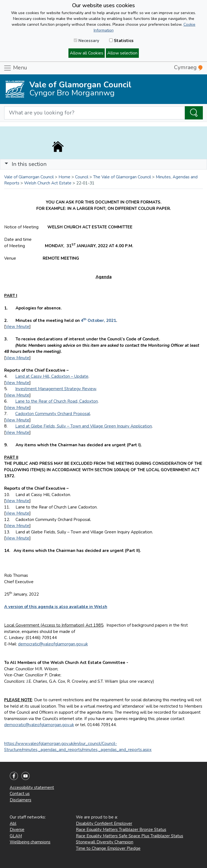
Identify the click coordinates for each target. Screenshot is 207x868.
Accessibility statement (32, 788)
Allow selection (122, 53)
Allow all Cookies (87, 53)
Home (64, 177)
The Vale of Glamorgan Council (122, 177)
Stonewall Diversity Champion (105, 842)
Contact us (20, 794)
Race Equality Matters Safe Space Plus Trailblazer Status (130, 836)
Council (82, 177)
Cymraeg (188, 67)
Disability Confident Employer (104, 823)
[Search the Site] (194, 113)
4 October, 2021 (99, 320)
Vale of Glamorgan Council (29, 177)
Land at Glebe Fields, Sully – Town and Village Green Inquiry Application (84, 426)
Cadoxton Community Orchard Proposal (53, 414)
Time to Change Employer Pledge (108, 848)
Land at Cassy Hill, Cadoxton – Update (52, 376)
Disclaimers (21, 800)
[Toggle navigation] (103, 164)
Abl (13, 823)
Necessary (86, 41)
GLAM (16, 836)
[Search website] (94, 113)
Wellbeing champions (30, 842)
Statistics (121, 41)
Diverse (17, 830)
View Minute (17, 327)
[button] (6, 164)
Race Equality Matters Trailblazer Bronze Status (121, 830)
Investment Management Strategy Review (56, 389)
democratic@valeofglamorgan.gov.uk (53, 644)
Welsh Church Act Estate (48, 183)
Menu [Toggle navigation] (15, 68)
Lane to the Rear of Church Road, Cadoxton (57, 401)
